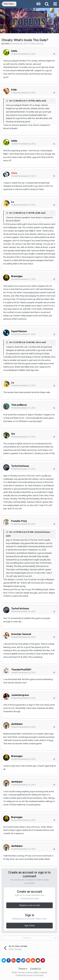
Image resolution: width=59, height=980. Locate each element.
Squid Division (19, 331)
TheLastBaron (19, 405)
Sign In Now (30, 926)
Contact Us (35, 969)
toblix (7, 44)
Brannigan (17, 276)
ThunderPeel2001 (21, 670)
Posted (23, 54)
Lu (13, 202)
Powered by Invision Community (30, 975)
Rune (51, 740)
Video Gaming (37, 44)
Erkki (14, 90)
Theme (23, 969)
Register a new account (30, 905)
